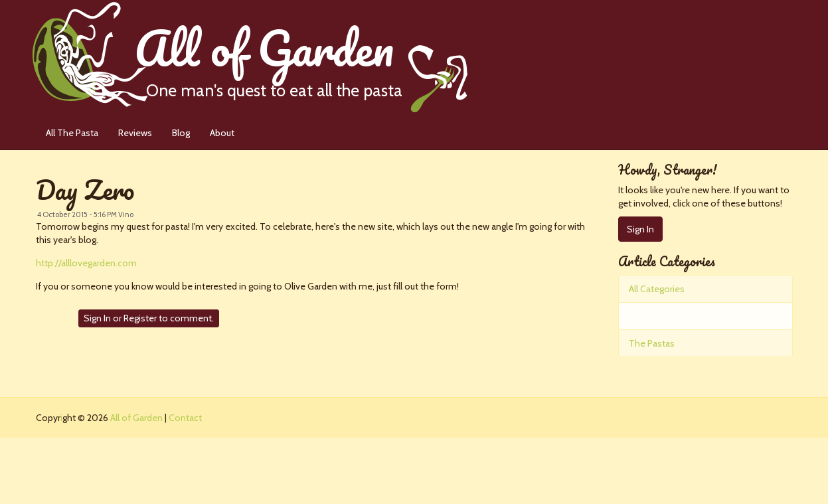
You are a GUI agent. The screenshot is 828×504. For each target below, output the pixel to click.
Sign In (97, 318)
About (222, 133)
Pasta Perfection (663, 316)
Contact (185, 418)
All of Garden (301, 56)
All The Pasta (72, 133)
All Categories (657, 289)
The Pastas (652, 343)
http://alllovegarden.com (86, 263)
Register (140, 318)
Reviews (135, 133)
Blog (181, 133)
